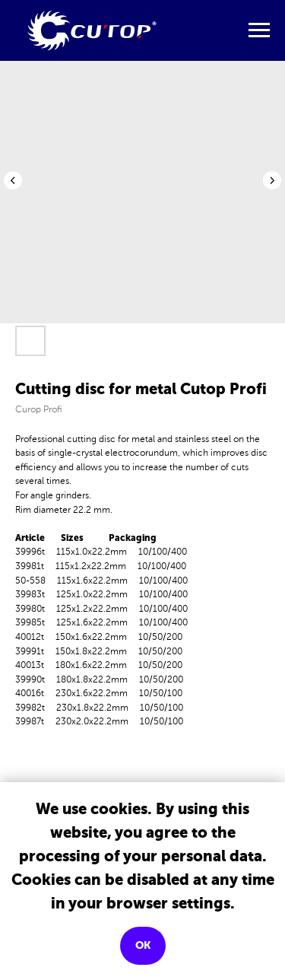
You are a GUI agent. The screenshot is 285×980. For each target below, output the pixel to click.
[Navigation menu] (259, 30)
